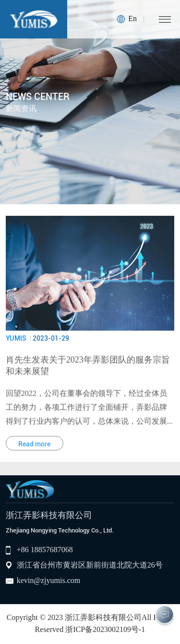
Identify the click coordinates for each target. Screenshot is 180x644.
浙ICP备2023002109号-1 (105, 630)
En (132, 19)
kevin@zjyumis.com (49, 581)
